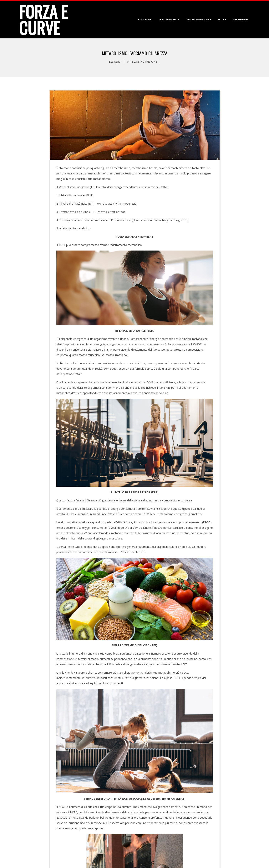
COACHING (145, 20)
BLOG (221, 20)
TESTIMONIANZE (169, 20)
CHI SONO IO (240, 20)
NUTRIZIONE (149, 62)
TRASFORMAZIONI (198, 20)
